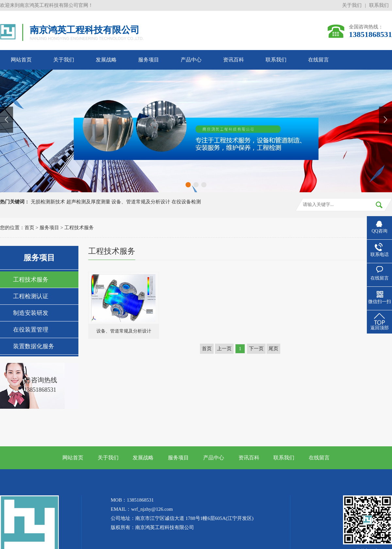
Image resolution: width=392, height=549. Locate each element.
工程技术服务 (79, 228)
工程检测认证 (31, 296)
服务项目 (149, 60)
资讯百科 (234, 60)
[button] (188, 185)
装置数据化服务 (34, 346)
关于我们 (352, 5)
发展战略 (106, 60)
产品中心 (191, 60)
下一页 (256, 349)
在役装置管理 (31, 330)
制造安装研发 (31, 313)
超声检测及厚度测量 (88, 202)
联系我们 (379, 5)
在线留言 (318, 60)
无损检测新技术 (48, 202)
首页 (29, 228)
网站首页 (21, 60)
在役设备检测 (186, 202)
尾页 (273, 349)
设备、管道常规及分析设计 (141, 202)
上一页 (224, 349)
